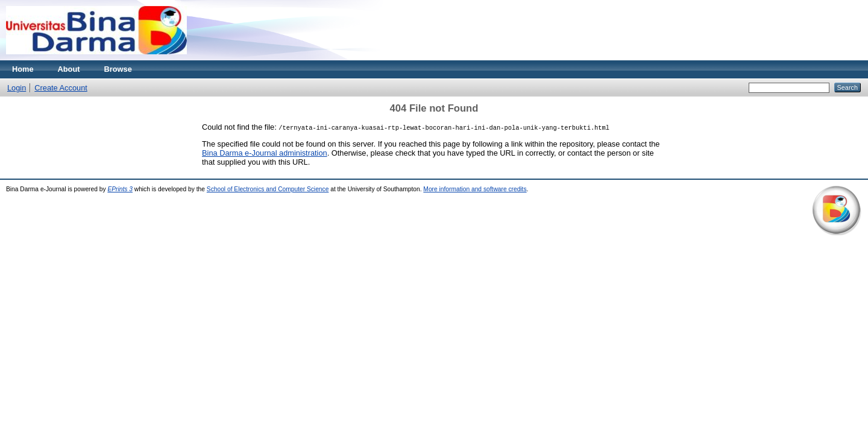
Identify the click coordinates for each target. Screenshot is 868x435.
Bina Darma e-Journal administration (265, 153)
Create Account (61, 88)
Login (17, 88)
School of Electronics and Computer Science (268, 189)
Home (23, 69)
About (69, 69)
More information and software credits (475, 189)
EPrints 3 (120, 189)
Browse (118, 69)
